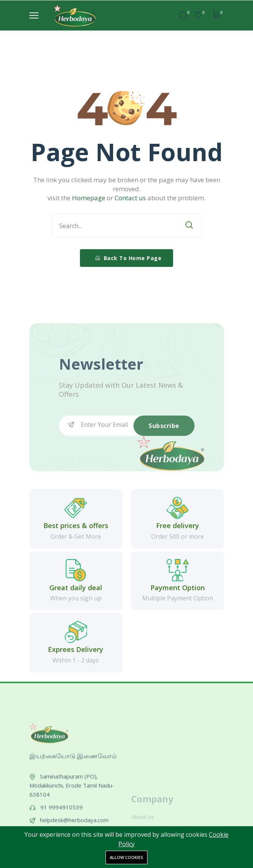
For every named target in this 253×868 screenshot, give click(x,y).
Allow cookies (126, 857)
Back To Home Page (129, 258)
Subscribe (164, 426)
